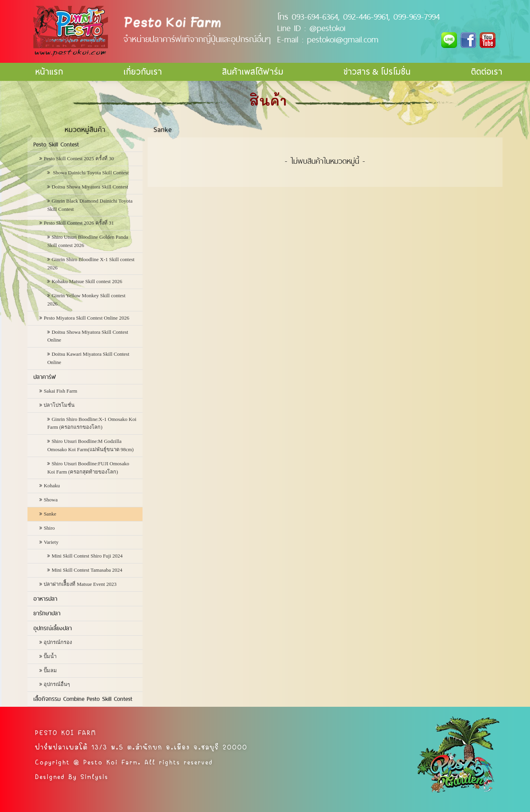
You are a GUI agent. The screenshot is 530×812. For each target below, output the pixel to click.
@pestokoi (327, 28)
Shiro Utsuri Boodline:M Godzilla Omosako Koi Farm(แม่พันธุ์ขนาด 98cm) (90, 445)
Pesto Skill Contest (56, 144)
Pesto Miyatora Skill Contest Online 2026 (86, 318)
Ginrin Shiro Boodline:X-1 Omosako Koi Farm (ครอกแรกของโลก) (92, 423)
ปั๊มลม (50, 670)
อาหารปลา (45, 599)
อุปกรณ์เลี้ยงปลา (53, 628)
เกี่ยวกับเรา (143, 72)
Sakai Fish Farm (60, 391)
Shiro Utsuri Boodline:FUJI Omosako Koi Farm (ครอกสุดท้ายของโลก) (88, 468)
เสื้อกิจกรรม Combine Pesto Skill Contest (83, 699)
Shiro (49, 528)
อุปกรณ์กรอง (58, 642)
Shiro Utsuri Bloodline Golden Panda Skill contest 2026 (88, 241)
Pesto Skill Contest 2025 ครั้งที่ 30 (79, 158)
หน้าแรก (49, 72)
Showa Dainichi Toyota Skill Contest (90, 173)
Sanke (50, 514)
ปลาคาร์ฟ (45, 377)
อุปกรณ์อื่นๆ (57, 684)
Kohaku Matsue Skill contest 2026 (87, 281)
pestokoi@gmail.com (343, 39)
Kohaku (52, 486)
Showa (50, 500)
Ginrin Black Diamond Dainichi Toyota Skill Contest (90, 205)
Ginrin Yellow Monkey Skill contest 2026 (86, 300)
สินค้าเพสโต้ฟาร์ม (253, 72)
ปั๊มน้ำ (50, 656)
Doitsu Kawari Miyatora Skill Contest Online (88, 358)
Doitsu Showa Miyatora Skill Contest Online (88, 336)
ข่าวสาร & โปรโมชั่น (377, 72)
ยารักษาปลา (47, 613)
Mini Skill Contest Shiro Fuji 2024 (87, 556)
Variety (51, 542)
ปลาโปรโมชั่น (59, 405)
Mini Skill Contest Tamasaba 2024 (87, 570)
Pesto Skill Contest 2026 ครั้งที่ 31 (79, 223)
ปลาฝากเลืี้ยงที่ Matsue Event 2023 (80, 584)
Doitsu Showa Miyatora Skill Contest (90, 187)
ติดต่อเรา (487, 72)
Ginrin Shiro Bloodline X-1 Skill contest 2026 (91, 263)
